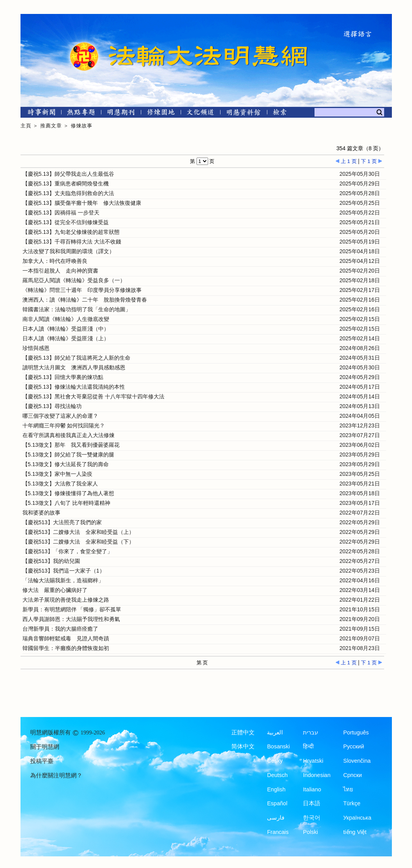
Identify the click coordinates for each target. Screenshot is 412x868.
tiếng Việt (355, 832)
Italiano (312, 789)
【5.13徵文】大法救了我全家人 (60, 484)
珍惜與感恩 (36, 348)
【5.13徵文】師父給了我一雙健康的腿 (68, 455)
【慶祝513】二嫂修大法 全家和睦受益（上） (78, 532)
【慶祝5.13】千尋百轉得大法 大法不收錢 (72, 242)
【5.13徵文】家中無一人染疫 (57, 474)
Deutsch (277, 775)
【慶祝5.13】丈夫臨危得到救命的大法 (68, 193)
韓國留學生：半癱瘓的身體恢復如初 (66, 648)
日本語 (312, 803)
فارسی (276, 818)
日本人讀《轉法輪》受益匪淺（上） (66, 338)
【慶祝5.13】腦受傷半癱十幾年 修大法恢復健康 (82, 203)
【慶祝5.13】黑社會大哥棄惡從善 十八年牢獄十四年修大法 (93, 396)
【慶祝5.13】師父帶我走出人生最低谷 (68, 174)
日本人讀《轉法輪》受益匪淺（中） (66, 329)
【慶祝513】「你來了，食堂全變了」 (68, 551)
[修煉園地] (161, 114)
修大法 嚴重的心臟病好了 (55, 590)
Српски (352, 775)
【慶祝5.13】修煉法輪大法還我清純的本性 (74, 387)
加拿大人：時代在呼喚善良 (55, 261)
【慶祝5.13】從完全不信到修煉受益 (66, 222)
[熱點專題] (81, 114)
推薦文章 (51, 126)
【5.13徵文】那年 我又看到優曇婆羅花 (71, 445)
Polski (310, 832)
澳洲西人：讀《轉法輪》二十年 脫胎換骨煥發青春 (85, 300)
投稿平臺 (42, 761)
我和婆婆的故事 (41, 513)
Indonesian (317, 775)
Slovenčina (357, 761)
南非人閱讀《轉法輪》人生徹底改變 (66, 319)
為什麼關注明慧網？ (56, 775)
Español (277, 803)
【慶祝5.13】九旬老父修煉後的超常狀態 (71, 232)
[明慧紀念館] (244, 114)
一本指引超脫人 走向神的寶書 (60, 271)
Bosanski (278, 746)
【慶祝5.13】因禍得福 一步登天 (61, 213)
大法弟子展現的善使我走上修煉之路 (66, 600)
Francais (278, 832)
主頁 (26, 126)
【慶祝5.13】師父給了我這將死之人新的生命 (76, 358)
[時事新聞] (39, 114)
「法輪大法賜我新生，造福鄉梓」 (63, 580)
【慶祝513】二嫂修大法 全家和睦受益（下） (78, 542)
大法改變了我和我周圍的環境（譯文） (68, 251)
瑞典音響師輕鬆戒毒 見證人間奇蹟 (66, 638)
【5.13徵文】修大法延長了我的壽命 (66, 464)
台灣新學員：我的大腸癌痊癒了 (60, 629)
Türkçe (352, 803)
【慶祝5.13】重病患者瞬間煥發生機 (66, 184)
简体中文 (243, 746)
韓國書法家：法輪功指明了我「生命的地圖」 (77, 309)
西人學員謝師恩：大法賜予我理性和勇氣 (71, 619)
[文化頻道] (201, 114)
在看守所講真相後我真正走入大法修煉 (68, 435)
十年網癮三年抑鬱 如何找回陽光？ (64, 425)
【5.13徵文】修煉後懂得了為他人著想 (68, 493)
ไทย (348, 789)
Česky (275, 761)
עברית (310, 732)
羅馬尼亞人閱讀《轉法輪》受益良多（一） (74, 280)
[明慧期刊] (121, 114)
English (276, 789)
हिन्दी (308, 746)
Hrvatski (313, 761)
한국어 (312, 818)
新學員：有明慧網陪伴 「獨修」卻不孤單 (72, 609)
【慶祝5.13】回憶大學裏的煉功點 (63, 377)
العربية (275, 732)
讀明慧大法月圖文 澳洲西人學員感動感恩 (74, 367)
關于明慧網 (45, 747)
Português (356, 732)
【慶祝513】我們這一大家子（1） (64, 571)
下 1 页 (372, 161)
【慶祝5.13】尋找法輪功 (52, 406)
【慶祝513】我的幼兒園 (51, 561)
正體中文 (243, 732)
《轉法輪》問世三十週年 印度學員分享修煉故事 (82, 290)
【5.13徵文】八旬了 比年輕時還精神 (66, 503)
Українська (357, 818)
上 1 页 (346, 161)
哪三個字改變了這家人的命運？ (60, 416)
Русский (354, 746)
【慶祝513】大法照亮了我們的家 (62, 522)
